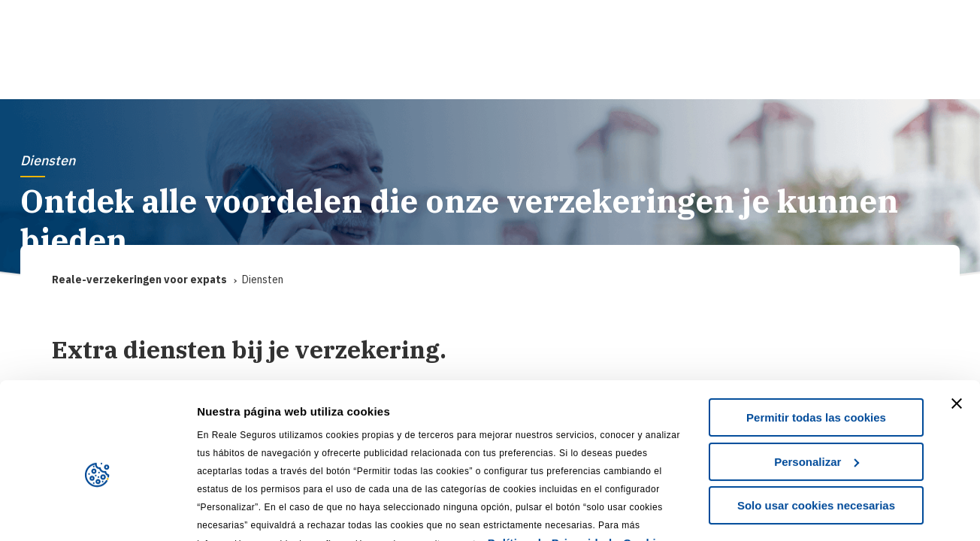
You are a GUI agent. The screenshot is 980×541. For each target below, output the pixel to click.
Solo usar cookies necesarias (816, 432)
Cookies (646, 469)
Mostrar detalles (241, 511)
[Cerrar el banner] (957, 330)
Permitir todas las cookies (816, 344)
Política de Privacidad (550, 469)
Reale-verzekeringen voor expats (139, 280)
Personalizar (817, 387)
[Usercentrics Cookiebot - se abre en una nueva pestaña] (97, 512)
